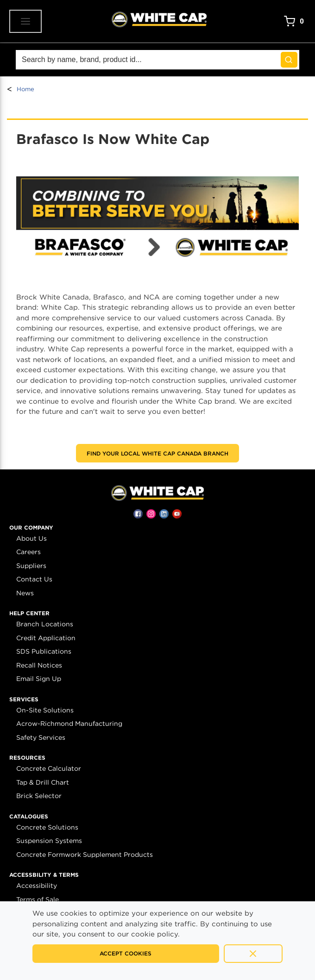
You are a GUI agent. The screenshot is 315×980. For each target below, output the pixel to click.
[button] (31, 528)
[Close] (253, 954)
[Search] (157, 60)
